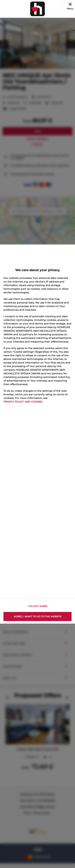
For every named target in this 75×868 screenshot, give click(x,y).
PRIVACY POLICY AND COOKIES (23, 402)
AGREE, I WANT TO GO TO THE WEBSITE (38, 616)
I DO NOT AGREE (37, 606)
